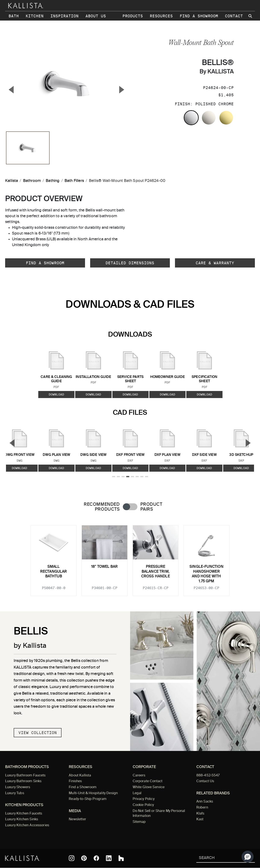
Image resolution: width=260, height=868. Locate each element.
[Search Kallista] (219, 858)
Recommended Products (102, 507)
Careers (139, 776)
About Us (96, 16)
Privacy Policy (144, 799)
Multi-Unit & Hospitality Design (93, 793)
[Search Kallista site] (251, 16)
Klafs (200, 814)
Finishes (75, 781)
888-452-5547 (208, 776)
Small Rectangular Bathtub (54, 572)
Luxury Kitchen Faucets (24, 814)
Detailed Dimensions (130, 263)
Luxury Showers (18, 787)
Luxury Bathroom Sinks (23, 781)
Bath (14, 16)
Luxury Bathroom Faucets (25, 776)
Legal (137, 793)
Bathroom (32, 181)
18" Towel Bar (104, 567)
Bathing (53, 181)
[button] (248, 857)
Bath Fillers (74, 181)
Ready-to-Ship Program (88, 799)
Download (56, 394)
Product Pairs (151, 507)
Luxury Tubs (15, 793)
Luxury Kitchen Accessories (27, 825)
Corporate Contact (148, 781)
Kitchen (35, 16)
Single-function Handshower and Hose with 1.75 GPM (206, 574)
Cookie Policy (143, 805)
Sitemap (139, 822)
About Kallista (80, 776)
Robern (202, 808)
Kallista (12, 181)
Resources (161, 16)
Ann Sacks (205, 802)
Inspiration (65, 16)
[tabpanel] (130, 558)
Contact (234, 16)
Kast (200, 819)
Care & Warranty (215, 263)
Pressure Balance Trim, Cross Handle (156, 572)
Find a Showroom (199, 16)
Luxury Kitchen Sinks (22, 819)
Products (133, 16)
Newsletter (77, 819)
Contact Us (205, 781)
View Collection (38, 733)
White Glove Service (149, 787)
